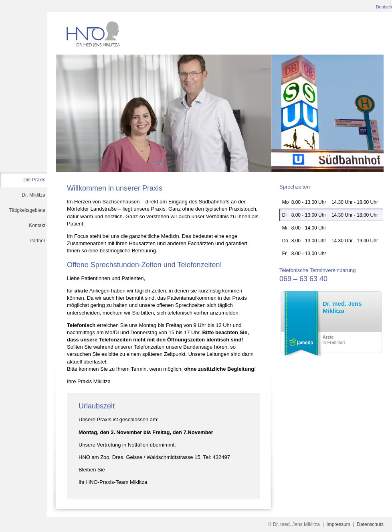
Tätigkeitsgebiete (27, 210)
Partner (37, 241)
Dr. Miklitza (33, 195)
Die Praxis (34, 180)
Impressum (338, 524)
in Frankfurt (334, 340)
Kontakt (37, 225)
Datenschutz (370, 524)
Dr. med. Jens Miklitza (342, 307)
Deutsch (384, 7)
